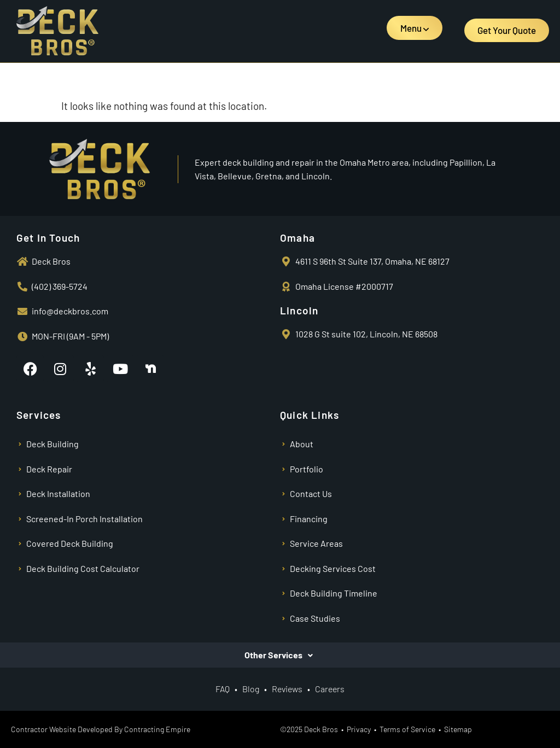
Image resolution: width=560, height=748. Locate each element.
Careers (330, 689)
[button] (415, 28)
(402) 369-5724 (60, 286)
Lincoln (299, 310)
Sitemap (458, 729)
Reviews (288, 689)
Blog (251, 689)
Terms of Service (407, 729)
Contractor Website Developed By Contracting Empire (101, 729)
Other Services (273, 655)
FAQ (223, 689)
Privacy (359, 729)
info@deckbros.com (70, 311)
